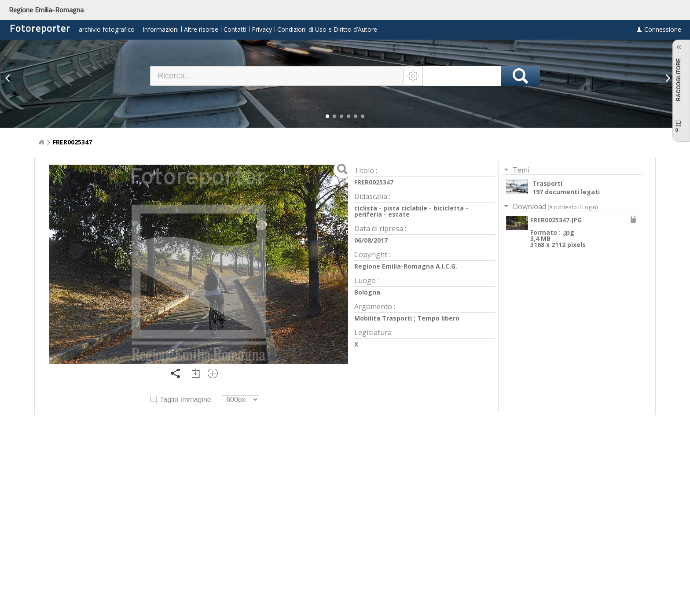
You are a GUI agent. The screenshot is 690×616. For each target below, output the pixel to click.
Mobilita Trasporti (383, 318)
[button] (327, 116)
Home (41, 142)
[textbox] (277, 76)
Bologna (367, 292)
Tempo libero (438, 318)
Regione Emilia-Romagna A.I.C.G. (406, 266)
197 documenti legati (566, 192)
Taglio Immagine (181, 400)
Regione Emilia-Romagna (46, 10)
